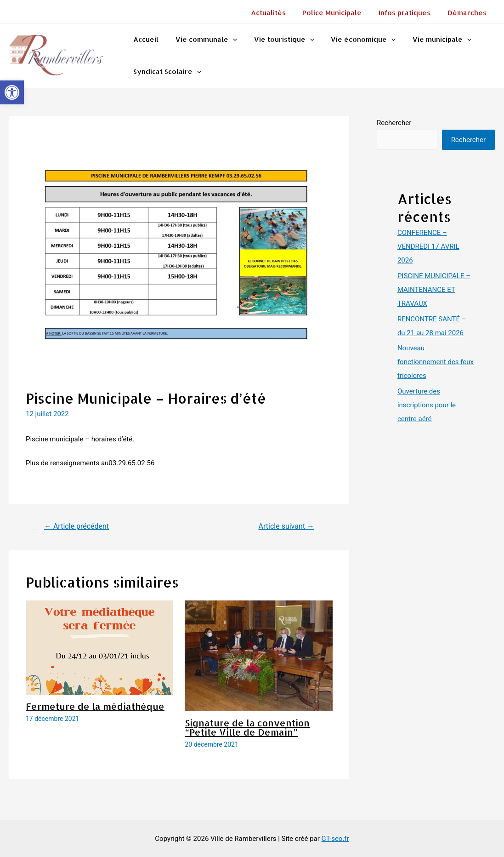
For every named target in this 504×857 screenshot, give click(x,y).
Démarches (468, 13)
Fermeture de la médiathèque (95, 706)
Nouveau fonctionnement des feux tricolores (436, 362)
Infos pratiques (409, 13)
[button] (12, 92)
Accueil (144, 39)
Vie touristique (276, 40)
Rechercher (394, 123)
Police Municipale (340, 13)
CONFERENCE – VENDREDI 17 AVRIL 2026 (428, 246)
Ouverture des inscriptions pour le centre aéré (427, 405)
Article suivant (286, 526)
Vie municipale (428, 40)
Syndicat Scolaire (166, 72)
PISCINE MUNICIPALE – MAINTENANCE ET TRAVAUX (434, 290)
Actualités (279, 13)
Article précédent (76, 526)
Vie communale (202, 40)
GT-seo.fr (335, 839)
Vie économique (353, 40)
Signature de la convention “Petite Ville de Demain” (247, 727)
